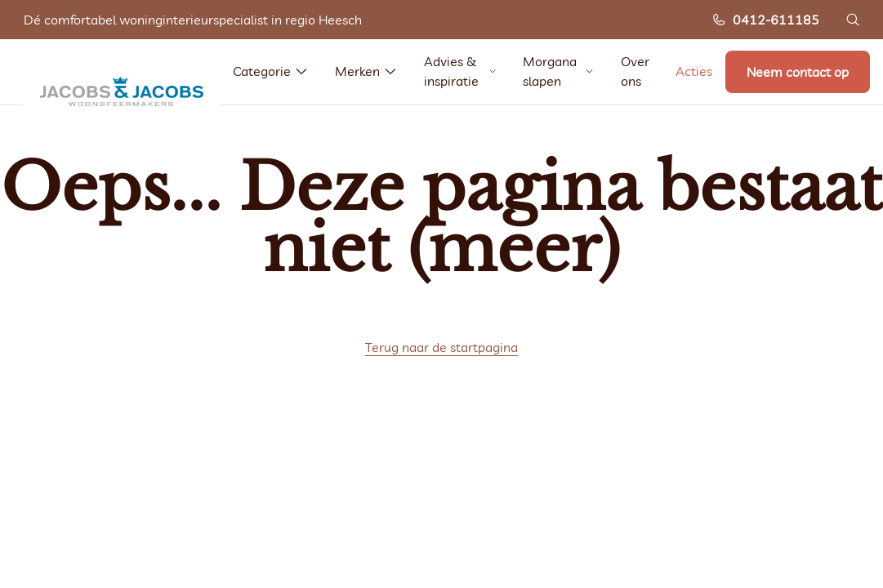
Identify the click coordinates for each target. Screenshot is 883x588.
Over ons (635, 71)
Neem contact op (798, 72)
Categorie (271, 71)
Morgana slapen (559, 71)
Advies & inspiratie (460, 71)
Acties (694, 71)
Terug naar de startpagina (441, 347)
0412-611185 (765, 20)
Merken (366, 71)
